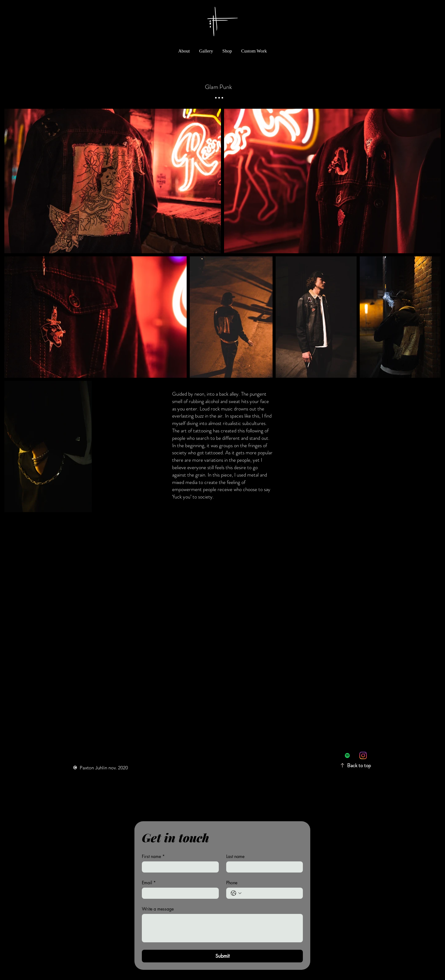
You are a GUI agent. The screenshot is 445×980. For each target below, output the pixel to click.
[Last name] (263, 867)
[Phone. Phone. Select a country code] (236, 893)
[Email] (178, 893)
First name (153, 856)
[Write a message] (222, 928)
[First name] (178, 867)
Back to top (359, 765)
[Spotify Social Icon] (347, 755)
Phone (232, 883)
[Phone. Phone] (271, 893)
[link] (414, 9)
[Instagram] (363, 755)
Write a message (158, 909)
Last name (235, 856)
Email (149, 883)
